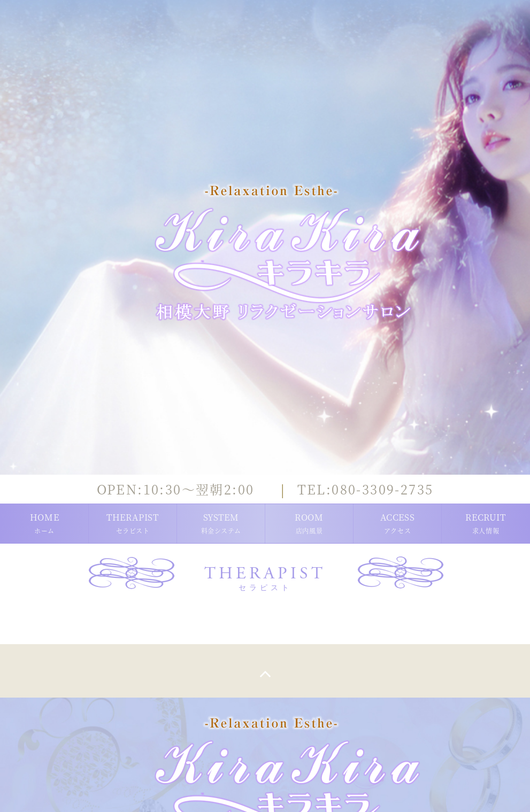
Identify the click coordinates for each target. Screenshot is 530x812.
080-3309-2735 (366, 489)
